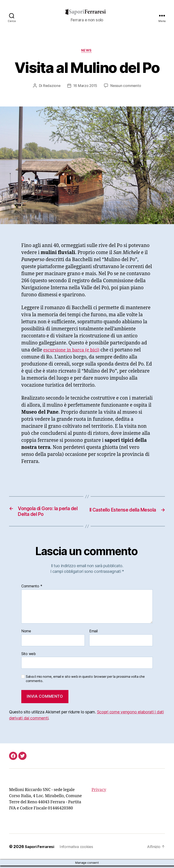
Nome (26, 634)
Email (93, 634)
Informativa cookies (80, 849)
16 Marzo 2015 (85, 87)
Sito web (29, 656)
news (87, 51)
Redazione (51, 87)
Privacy (99, 793)
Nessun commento (126, 87)
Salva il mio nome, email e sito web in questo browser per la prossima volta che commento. (85, 681)
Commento (32, 589)
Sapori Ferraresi (41, 849)
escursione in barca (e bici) (74, 351)
